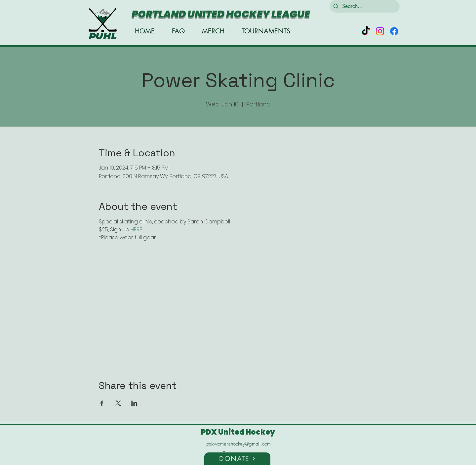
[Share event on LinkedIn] (134, 403)
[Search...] (364, 6)
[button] (237, 458)
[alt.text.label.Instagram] (380, 31)
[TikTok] (366, 31)
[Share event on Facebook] (102, 403)
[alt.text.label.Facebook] (394, 31)
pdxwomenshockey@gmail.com (238, 444)
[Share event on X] (118, 403)
